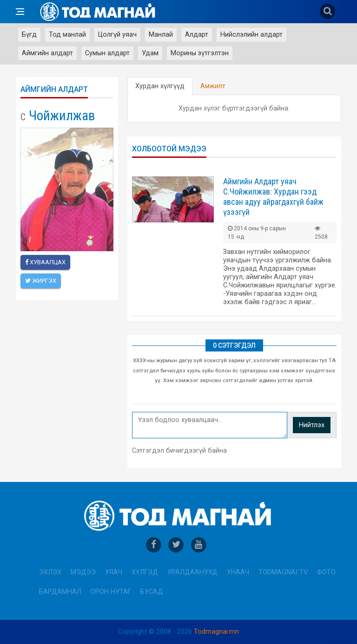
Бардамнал (60, 592)
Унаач (238, 572)
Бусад (152, 592)
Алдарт (197, 35)
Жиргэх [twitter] (41, 281)
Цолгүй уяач (117, 35)
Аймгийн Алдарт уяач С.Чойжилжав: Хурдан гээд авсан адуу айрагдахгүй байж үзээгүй (273, 197)
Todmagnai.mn (216, 632)
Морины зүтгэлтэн (200, 53)
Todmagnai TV (283, 572)
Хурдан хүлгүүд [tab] (160, 86)
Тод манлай (67, 35)
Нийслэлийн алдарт (251, 35)
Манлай (161, 35)
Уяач (114, 572)
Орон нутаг (111, 592)
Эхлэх (50, 572)
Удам (150, 53)
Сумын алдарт (107, 53)
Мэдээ (83, 572)
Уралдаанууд (192, 572)
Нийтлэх (312, 425)
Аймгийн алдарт (47, 53)
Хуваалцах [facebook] (45, 262)
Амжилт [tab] (213, 86)
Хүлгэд (145, 572)
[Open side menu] (20, 12)
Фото (326, 572)
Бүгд (29, 35)
